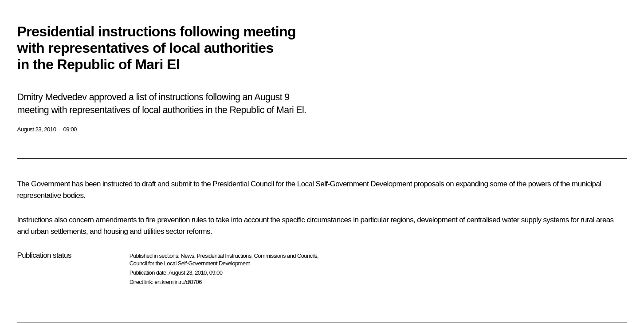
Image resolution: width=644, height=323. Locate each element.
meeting (33, 110)
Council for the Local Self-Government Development (190, 263)
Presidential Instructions (224, 256)
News (187, 256)
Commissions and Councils (286, 256)
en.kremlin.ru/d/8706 (178, 282)
